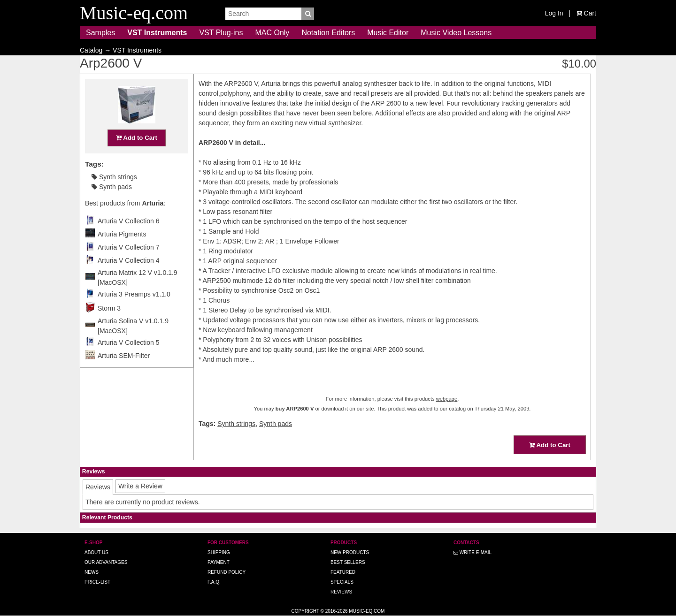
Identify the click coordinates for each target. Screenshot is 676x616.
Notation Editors (328, 33)
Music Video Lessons (456, 33)
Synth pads (112, 187)
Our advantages (106, 562)
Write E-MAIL (472, 552)
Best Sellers (348, 562)
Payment (219, 562)
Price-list (97, 582)
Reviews (341, 592)
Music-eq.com (367, 611)
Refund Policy (227, 572)
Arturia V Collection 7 (129, 247)
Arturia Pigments (122, 234)
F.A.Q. (214, 582)
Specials (342, 582)
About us (96, 552)
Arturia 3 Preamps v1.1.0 (134, 294)
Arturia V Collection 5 (129, 342)
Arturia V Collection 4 (129, 260)
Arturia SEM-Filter (124, 356)
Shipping (219, 552)
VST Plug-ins (221, 33)
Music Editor (388, 33)
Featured (343, 572)
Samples (100, 33)
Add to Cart (137, 138)
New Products (350, 552)
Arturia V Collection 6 (129, 221)
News (92, 572)
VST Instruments (157, 33)
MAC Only (272, 33)
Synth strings (114, 177)
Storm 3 (109, 308)
